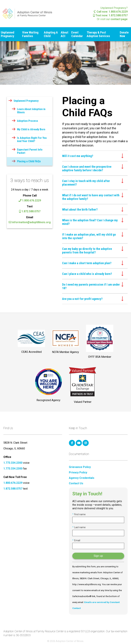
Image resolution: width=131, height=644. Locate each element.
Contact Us (76, 483)
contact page (119, 19)
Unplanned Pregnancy (8, 34)
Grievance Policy (80, 467)
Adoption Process (28, 121)
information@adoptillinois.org (30, 222)
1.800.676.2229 (30, 200)
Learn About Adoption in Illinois (31, 111)
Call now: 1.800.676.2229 (111, 12)
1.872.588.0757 (30, 211)
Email (76, 540)
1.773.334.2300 (13, 463)
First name (79, 514)
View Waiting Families (30, 34)
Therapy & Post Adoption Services (98, 34)
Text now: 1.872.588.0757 (110, 15)
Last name (79, 527)
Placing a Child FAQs (29, 161)
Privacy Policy (78, 473)
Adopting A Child (51, 34)
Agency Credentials (82, 478)
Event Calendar (77, 34)
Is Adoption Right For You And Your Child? (32, 139)
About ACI (64, 34)
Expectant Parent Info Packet (30, 151)
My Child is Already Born (31, 129)
